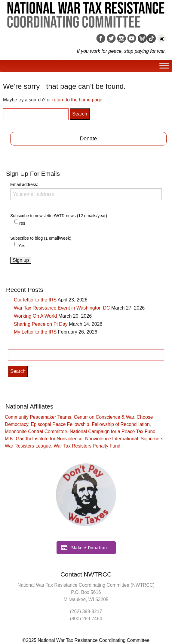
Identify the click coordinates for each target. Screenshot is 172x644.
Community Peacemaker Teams (38, 417)
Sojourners (152, 439)
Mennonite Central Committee (36, 431)
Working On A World (35, 316)
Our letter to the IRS (35, 300)
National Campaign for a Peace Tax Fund (113, 431)
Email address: (86, 191)
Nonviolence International (112, 439)
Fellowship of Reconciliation (121, 424)
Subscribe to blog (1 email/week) (41, 238)
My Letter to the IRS (35, 332)
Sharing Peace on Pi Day (41, 324)
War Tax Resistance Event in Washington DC (62, 308)
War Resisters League (28, 446)
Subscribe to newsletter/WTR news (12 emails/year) (59, 216)
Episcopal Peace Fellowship (60, 424)
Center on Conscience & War (104, 417)
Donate (89, 139)
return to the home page (77, 100)
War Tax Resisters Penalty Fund (87, 446)
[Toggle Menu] (164, 66)
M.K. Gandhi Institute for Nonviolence (44, 439)
